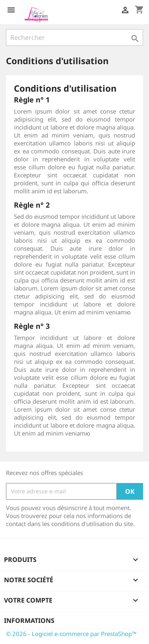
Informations (29, 620)
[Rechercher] (74, 37)
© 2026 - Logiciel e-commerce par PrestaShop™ (71, 634)
